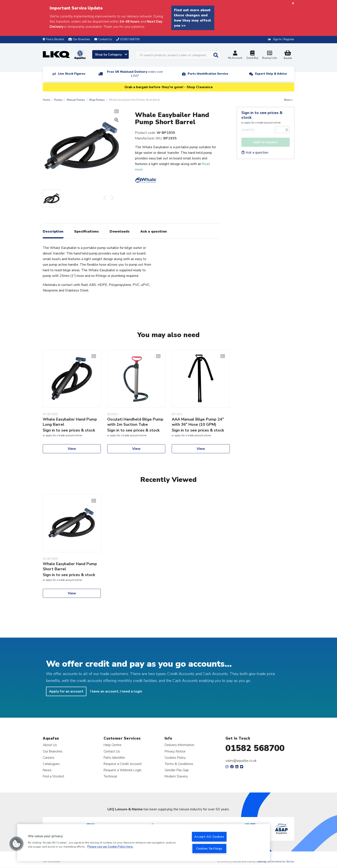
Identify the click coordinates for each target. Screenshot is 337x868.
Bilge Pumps (97, 100)
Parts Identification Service (208, 74)
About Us (50, 745)
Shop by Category (111, 55)
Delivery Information (179, 745)
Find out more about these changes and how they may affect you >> (193, 18)
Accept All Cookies (209, 837)
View (72, 449)
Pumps (58, 100)
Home (46, 100)
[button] (17, 844)
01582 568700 (255, 748)
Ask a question (255, 153)
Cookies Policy (175, 758)
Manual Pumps (76, 100)
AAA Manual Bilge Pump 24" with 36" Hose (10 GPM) (198, 422)
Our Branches (79, 39)
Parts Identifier (114, 758)
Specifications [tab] (87, 231)
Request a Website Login (123, 770)
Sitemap (261, 862)
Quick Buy (252, 55)
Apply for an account (66, 691)
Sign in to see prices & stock (262, 115)
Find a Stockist (53, 39)
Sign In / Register (284, 39)
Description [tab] (53, 231)
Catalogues (51, 764)
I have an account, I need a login (116, 691)
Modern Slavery (176, 776)
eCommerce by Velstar (281, 862)
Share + (288, 100)
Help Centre (113, 745)
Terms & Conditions (179, 764)
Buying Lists (270, 55)
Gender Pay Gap (177, 770)
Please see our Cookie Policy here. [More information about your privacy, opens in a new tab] (110, 847)
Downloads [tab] (120, 231)
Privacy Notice (175, 751)
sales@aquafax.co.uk (241, 761)
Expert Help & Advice (271, 74)
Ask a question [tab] (154, 231)
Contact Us (112, 751)
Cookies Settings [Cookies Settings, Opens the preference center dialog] (209, 848)
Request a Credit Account (123, 764)
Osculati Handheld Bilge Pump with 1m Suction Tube (135, 422)
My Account (235, 55)
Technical (110, 776)
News (47, 770)
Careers (49, 758)
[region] (144, 843)
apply (247, 123)
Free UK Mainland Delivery (135, 74)
